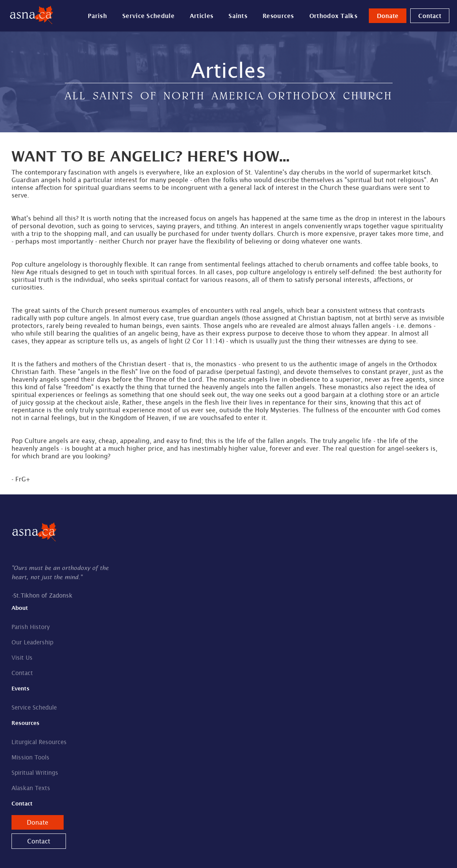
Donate (388, 16)
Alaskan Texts (31, 788)
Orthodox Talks (333, 16)
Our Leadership (32, 642)
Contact (430, 16)
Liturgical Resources (39, 742)
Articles (201, 16)
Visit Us (22, 658)
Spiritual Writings (35, 773)
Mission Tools (30, 757)
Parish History (31, 627)
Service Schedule (148, 16)
